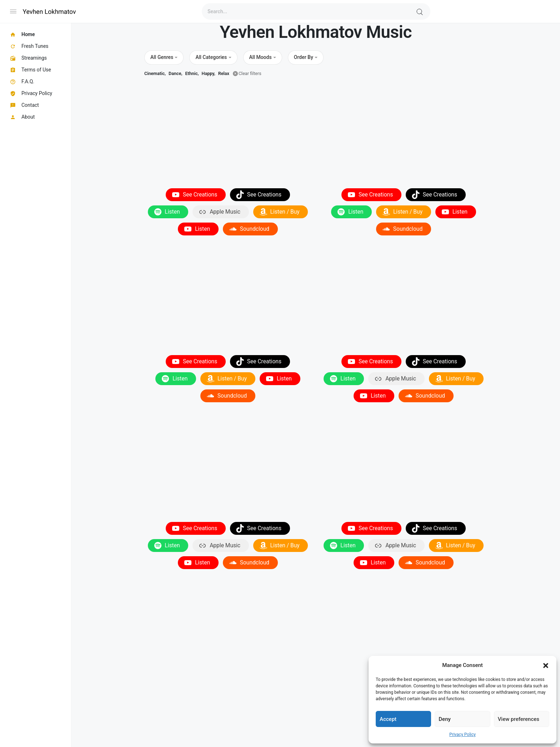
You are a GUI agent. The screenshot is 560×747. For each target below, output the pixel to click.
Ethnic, (192, 73)
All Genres (162, 57)
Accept (388, 719)
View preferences (519, 719)
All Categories (211, 57)
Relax (224, 73)
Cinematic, (155, 73)
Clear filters (250, 73)
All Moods (261, 57)
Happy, (209, 73)
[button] (546, 665)
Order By (304, 57)
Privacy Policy (462, 734)
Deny (445, 719)
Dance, (175, 73)
